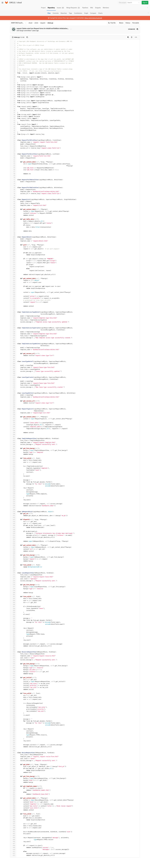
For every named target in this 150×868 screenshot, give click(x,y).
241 (13, 516)
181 (13, 397)
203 (13, 440)
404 (13, 838)
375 (13, 780)
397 (13, 824)
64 (13, 166)
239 (13, 512)
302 (13, 636)
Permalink (136, 23)
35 (13, 109)
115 (13, 267)
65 (13, 168)
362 (13, 755)
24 (13, 87)
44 (13, 126)
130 (13, 296)
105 (13, 247)
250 (13, 533)
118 (13, 273)
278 (13, 589)
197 (13, 429)
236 (13, 506)
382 (13, 794)
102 (13, 241)
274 (13, 581)
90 (13, 217)
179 (13, 393)
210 (13, 454)
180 (13, 395)
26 (13, 91)
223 (13, 480)
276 (13, 585)
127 (13, 290)
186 (13, 407)
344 (13, 719)
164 (13, 363)
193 (13, 421)
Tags (70, 13)
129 (13, 294)
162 (13, 359)
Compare (93, 13)
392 (13, 814)
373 (13, 776)
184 (13, 403)
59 (13, 156)
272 (13, 577)
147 (13, 330)
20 (13, 79)
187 (13, 409)
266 (13, 565)
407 (13, 844)
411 (13, 851)
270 (13, 573)
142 (13, 320)
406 (13, 842)
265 (13, 563)
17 (13, 73)
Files (49, 13)
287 (13, 606)
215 (13, 464)
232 (13, 498)
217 (13, 468)
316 (13, 664)
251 (13, 535)
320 (13, 672)
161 (13, 358)
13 (13, 65)
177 (13, 389)
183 (13, 401)
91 (13, 219)
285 (13, 603)
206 (13, 446)
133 (13, 302)
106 (13, 249)
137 (13, 310)
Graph (86, 13)
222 (13, 478)
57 (13, 152)
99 (13, 235)
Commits (56, 13)
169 (13, 373)
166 (13, 367)
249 (13, 531)
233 (13, 500)
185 (13, 405)
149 (13, 334)
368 (13, 767)
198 (13, 431)
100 (13, 237)
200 (13, 435)
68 (13, 174)
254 (13, 541)
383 (13, 796)
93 (13, 223)
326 (13, 684)
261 (13, 555)
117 (13, 271)
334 (13, 699)
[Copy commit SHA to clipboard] (137, 29)
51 (13, 140)
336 (13, 703)
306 (13, 644)
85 (13, 207)
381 (13, 792)
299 (13, 630)
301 (13, 634)
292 (13, 616)
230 (13, 494)
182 (13, 399)
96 (13, 229)
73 (13, 184)
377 (13, 784)
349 (13, 729)
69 (13, 176)
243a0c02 (132, 29)
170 (13, 375)
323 (13, 678)
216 (13, 466)
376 (13, 782)
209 (13, 452)
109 (13, 255)
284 (13, 601)
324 (13, 680)
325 (13, 682)
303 (13, 638)
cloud (19, 3)
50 (13, 138)
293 (13, 618)
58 (13, 154)
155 (13, 346)
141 (13, 318)
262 (13, 557)
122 (13, 280)
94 (13, 225)
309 (13, 650)
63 (13, 164)
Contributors (78, 13)
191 (13, 417)
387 (13, 804)
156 (13, 348)
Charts (100, 13)
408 (13, 846)
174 (13, 383)
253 (13, 539)
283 (13, 599)
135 (13, 306)
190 (13, 415)
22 (13, 83)
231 (13, 496)
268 (13, 569)
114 (13, 265)
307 (13, 646)
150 (13, 336)
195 (13, 425)
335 (13, 701)
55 (13, 148)
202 (13, 439)
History (128, 23)
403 (13, 836)
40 (13, 118)
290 (13, 612)
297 (13, 626)
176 (13, 387)
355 (13, 741)
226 (13, 486)
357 (13, 745)
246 (13, 525)
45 (13, 128)
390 (13, 810)
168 (13, 371)
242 (13, 518)
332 (13, 695)
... (71, 28)
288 (13, 608)
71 (13, 180)
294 (13, 620)
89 (13, 215)
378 (13, 786)
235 (13, 504)
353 (13, 737)
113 (13, 263)
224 (13, 482)
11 (13, 61)
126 (13, 288)
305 (13, 642)
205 (13, 444)
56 (13, 150)
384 (13, 798)
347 (13, 725)
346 (13, 723)
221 (13, 476)
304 (13, 640)
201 (13, 437)
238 (13, 510)
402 (13, 834)
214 (13, 462)
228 (13, 490)
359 (13, 749)
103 (13, 243)
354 (13, 739)
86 (13, 209)
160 (13, 356)
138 (13, 312)
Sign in (145, 3)
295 (13, 622)
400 (13, 830)
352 (13, 735)
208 (13, 450)
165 (13, 365)
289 (13, 610)
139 (13, 314)
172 (13, 379)
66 (13, 170)
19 (13, 77)
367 (13, 765)
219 (13, 472)
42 (13, 122)
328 (13, 687)
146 (13, 328)
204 (13, 442)
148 (13, 332)
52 (13, 142)
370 (13, 770)
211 (13, 456)
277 (13, 587)
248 (13, 529)
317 (13, 666)
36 (13, 111)
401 (13, 832)
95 (13, 227)
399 (13, 828)
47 (13, 132)
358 (13, 747)
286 (13, 604)
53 (13, 144)
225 (13, 484)
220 (13, 474)
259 (13, 551)
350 (13, 731)
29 (13, 97)
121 (13, 278)
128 (13, 292)
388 (13, 806)
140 (13, 316)
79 (13, 196)
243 (13, 520)
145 (13, 326)
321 (13, 674)
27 (13, 93)
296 (13, 624)
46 (13, 130)
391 (13, 812)
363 (13, 757)
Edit (136, 37)
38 (13, 114)
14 (13, 67)
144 (13, 324)
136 (13, 308)
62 (13, 162)
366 (13, 763)
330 (13, 691)
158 (13, 352)
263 (13, 559)
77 (13, 192)
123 (13, 282)
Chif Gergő (20, 31)
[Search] (134, 3)
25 (13, 89)
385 (13, 800)
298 (13, 628)
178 (13, 391)
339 (13, 709)
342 (13, 715)
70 (13, 178)
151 (13, 338)
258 (13, 549)
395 (13, 820)
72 (13, 182)
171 (13, 377)
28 (13, 95)
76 (13, 190)
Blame (121, 23)
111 (13, 259)
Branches (64, 13)
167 (13, 369)
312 (13, 656)
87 (13, 211)
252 (13, 537)
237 (13, 508)
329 (13, 689)
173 (13, 381)
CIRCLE (12, 3)
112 (13, 261)
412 (13, 853)
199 (13, 433)
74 (13, 186)
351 (13, 733)
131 (13, 298)
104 (13, 245)
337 (13, 705)
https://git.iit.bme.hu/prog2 (93, 18)
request (43, 23)
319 (13, 670)
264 (13, 561)
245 (13, 523)
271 (13, 575)
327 (13, 685)
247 (13, 527)
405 (13, 840)
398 (13, 826)
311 (13, 654)
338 (13, 707)
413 (13, 855)
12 (13, 63)
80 (13, 197)
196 (13, 427)
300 (13, 632)
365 (13, 761)
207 (13, 448)
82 (13, 201)
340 (13, 711)
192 (13, 419)
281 (13, 595)
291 (13, 614)
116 (13, 269)
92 (13, 221)
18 (13, 75)
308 (13, 648)
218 (13, 470)
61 (13, 160)
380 (13, 790)
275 (13, 583)
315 (13, 662)
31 (13, 101)
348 (13, 727)
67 (13, 172)
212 (13, 458)
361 (13, 753)
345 (13, 721)
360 (13, 751)
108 (13, 253)
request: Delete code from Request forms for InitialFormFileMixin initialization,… (43, 28)
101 (13, 239)
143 (13, 322)
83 (13, 203)
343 (13, 717)
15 (13, 69)
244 (13, 522)
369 (13, 768)
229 (13, 492)
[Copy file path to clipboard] (27, 37)
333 (13, 697)
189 (13, 413)
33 (13, 105)
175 (13, 385)
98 (13, 233)
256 (13, 545)
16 (13, 71)
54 (13, 146)
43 (13, 124)
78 (13, 194)
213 (13, 460)
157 (13, 350)
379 (13, 788)
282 (13, 597)
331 (13, 693)
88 (13, 213)
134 (13, 304)
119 (13, 275)
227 (13, 488)
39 (13, 116)
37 (13, 113)
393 (13, 816)
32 (13, 103)
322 (13, 676)
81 (13, 199)
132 (13, 300)
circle (36, 23)
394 (13, 818)
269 (13, 571)
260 (13, 553)
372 (13, 774)
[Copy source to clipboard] (128, 37)
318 (13, 668)
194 (13, 423)
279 (13, 591)
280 (13, 593)
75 (13, 188)
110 (13, 257)
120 (13, 277)
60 (13, 158)
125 (13, 286)
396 (13, 822)
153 (13, 342)
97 (13, 231)
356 (13, 743)
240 (13, 514)
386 (13, 802)
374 (13, 778)
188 (13, 411)
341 (13, 713)
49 (13, 136)
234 (13, 502)
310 (13, 652)
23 (13, 85)
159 (13, 354)
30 (13, 99)
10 (13, 59)
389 (13, 808)
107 (13, 251)
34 (13, 107)
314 (13, 660)
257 (13, 547)
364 (13, 759)
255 (13, 543)
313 (13, 658)
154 (13, 344)
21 (13, 81)
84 (13, 205)
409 (13, 848)
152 (13, 340)
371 (13, 772)
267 (13, 567)
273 (13, 579)
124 (13, 284)
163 (13, 361)
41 (13, 120)
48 (13, 134)
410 (13, 849)
